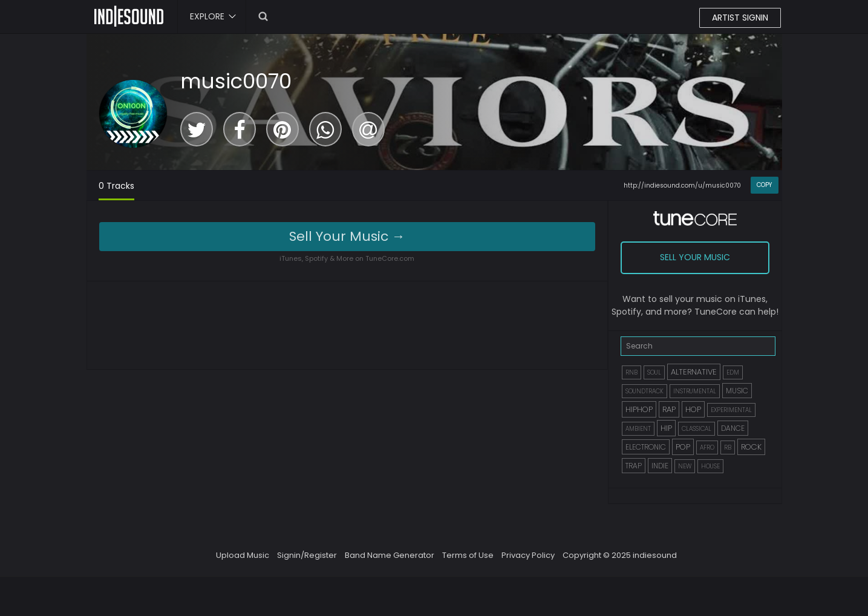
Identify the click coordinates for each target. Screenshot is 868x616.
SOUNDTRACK (644, 391)
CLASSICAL (697, 429)
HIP (666, 428)
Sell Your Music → (347, 236)
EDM (733, 372)
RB (728, 447)
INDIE (660, 466)
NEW (685, 466)
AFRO (707, 447)
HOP (693, 409)
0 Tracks (116, 186)
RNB (631, 372)
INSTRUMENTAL (695, 391)
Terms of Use (468, 555)
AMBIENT (638, 429)
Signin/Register (307, 555)
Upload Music (243, 555)
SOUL (654, 372)
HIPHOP (639, 409)
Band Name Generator (390, 555)
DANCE (733, 428)
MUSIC (737, 391)
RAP (669, 409)
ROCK (751, 447)
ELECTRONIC (646, 447)
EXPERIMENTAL (731, 410)
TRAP (634, 466)
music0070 (236, 81)
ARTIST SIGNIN (740, 18)
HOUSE (710, 466)
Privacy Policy (528, 555)
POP (683, 447)
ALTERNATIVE (694, 372)
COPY (764, 185)
